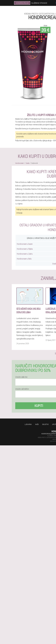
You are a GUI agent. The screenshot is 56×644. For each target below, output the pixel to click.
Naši (37, 424)
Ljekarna (28, 424)
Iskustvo (45, 424)
